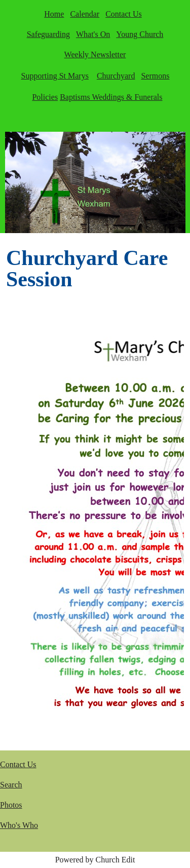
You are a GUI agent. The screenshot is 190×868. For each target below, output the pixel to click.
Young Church (140, 34)
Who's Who (19, 825)
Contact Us (124, 14)
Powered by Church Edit (95, 860)
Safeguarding (48, 34)
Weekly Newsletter (95, 54)
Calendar (85, 14)
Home (54, 14)
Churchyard (116, 76)
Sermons (155, 76)
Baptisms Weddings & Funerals (111, 97)
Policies (45, 97)
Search (11, 785)
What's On (93, 34)
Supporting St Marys (55, 76)
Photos (11, 805)
